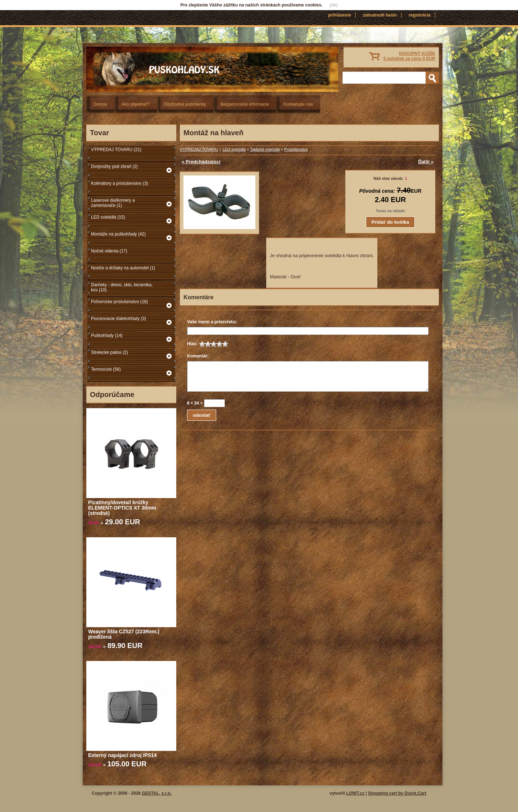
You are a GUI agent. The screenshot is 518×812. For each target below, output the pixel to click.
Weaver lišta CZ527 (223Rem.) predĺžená (124, 634)
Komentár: (198, 356)
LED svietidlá (234, 149)
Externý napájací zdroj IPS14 (122, 755)
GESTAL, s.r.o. (157, 793)
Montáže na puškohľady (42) (118, 234)
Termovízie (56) (106, 369)
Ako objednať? (136, 104)
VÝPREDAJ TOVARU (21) (116, 150)
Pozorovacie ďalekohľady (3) (119, 319)
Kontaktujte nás (298, 104)
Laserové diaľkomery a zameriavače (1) (113, 203)
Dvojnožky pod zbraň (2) (114, 166)
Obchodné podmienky (185, 104)
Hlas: (192, 344)
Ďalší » (426, 162)
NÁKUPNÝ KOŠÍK (409, 56)
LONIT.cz (355, 793)
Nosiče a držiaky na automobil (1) (123, 268)
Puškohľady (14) (107, 336)
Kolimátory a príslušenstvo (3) (120, 183)
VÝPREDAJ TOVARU (199, 149)
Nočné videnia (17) (109, 251)
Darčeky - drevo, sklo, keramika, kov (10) (122, 287)
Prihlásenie (339, 15)
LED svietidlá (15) (108, 217)
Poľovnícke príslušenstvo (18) (119, 302)
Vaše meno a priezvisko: (212, 322)
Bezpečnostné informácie (245, 104)
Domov (100, 104)
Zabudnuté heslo (380, 15)
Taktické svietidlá (265, 149)
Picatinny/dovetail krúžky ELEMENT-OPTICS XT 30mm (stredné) (122, 508)
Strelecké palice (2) (110, 352)
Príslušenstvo (296, 149)
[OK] (333, 5)
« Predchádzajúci (201, 162)
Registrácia (420, 15)
